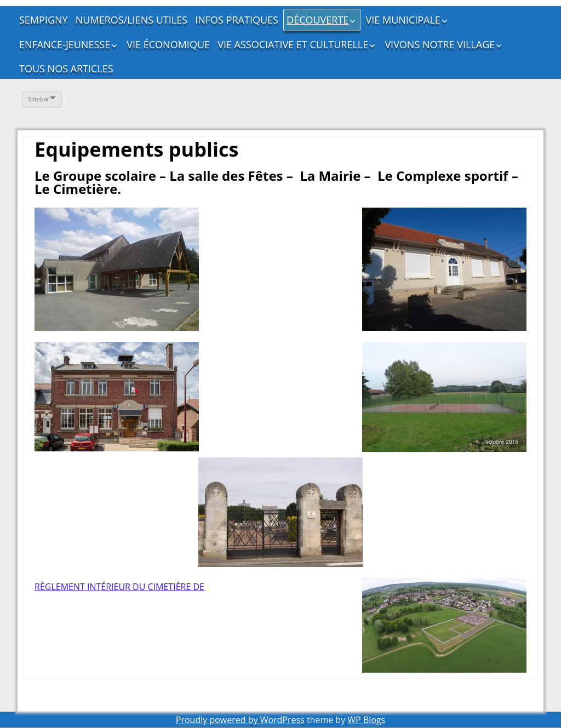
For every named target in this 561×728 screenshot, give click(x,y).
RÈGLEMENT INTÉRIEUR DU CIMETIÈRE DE (119, 587)
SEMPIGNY (44, 20)
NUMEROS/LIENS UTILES (131, 20)
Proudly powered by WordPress (240, 720)
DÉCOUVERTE (317, 20)
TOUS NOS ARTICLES (66, 68)
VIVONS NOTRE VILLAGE (440, 44)
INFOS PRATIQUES (237, 20)
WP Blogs (366, 720)
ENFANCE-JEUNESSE (65, 44)
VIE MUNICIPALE (403, 20)
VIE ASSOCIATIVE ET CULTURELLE (293, 44)
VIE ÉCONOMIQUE (168, 44)
